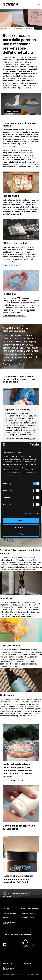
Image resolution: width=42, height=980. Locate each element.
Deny (21, 534)
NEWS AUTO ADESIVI (27, 918)
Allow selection (21, 527)
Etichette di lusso (9, 913)
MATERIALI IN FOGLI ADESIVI (9, 923)
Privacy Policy (8, 964)
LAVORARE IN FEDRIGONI (10, 935)
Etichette (6, 909)
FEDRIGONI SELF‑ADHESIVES (30, 909)
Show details (30, 514)
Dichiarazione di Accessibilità (9, 969)
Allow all (21, 521)
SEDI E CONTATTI (26, 935)
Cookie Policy (26, 964)
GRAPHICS (6, 918)
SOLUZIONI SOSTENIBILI (29, 913)
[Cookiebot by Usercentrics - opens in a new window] (30, 445)
